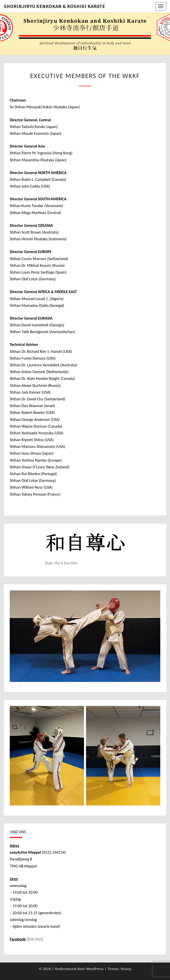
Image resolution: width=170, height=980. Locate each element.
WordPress (95, 969)
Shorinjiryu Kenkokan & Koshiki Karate (54, 6)
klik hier (35, 939)
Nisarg (126, 969)
